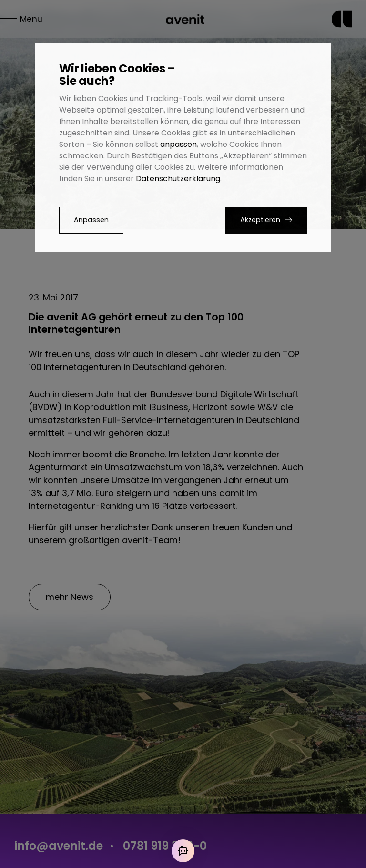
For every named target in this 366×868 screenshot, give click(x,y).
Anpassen (91, 220)
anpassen (178, 144)
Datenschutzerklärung (178, 179)
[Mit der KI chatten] (183, 851)
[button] (266, 220)
